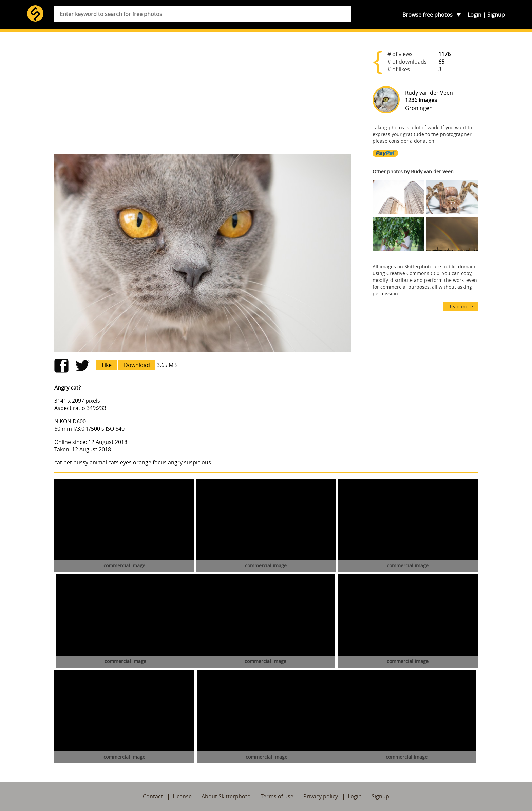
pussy (81, 462)
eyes (126, 462)
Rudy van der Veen (429, 93)
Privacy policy (321, 796)
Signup (496, 15)
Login (474, 15)
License (182, 796)
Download (137, 365)
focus (160, 462)
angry (175, 462)
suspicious (197, 462)
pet (68, 462)
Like (107, 365)
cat (58, 462)
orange (142, 462)
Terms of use (277, 796)
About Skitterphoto (226, 796)
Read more (461, 306)
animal (98, 462)
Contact (153, 796)
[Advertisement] (203, 96)
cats (113, 462)
